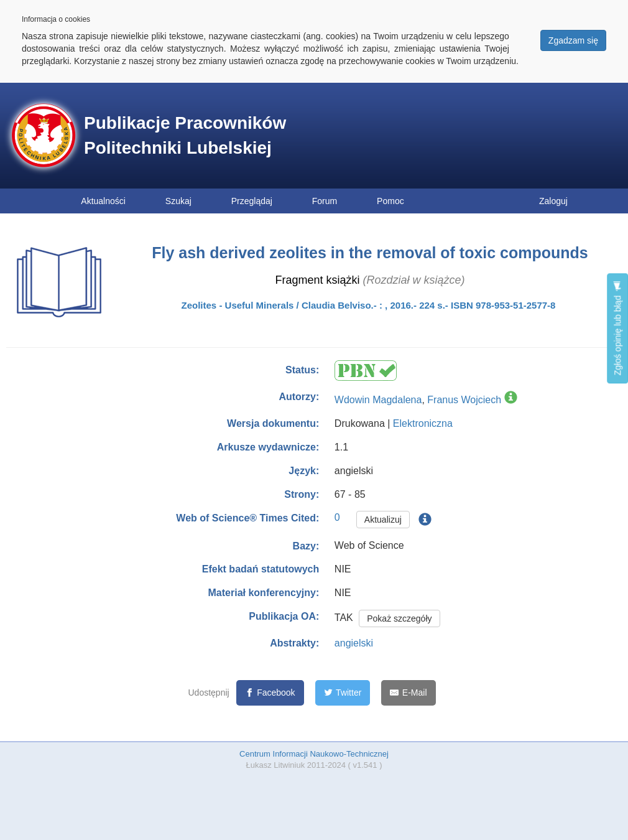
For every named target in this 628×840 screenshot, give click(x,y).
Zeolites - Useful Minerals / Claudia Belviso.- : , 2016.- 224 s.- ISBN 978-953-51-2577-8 (369, 305)
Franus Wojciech (464, 400)
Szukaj (178, 201)
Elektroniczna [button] (423, 423)
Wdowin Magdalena (378, 400)
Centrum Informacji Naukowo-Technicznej (314, 754)
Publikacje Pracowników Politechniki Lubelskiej (185, 135)
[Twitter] (343, 693)
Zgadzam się (573, 40)
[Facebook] (270, 693)
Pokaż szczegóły (399, 618)
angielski (354, 643)
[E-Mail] (408, 693)
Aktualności (103, 201)
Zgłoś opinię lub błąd (617, 328)
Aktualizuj (383, 520)
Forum (325, 201)
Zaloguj (553, 201)
